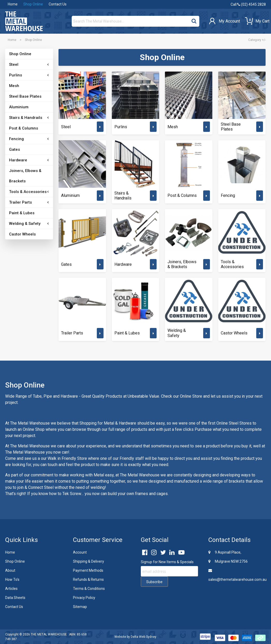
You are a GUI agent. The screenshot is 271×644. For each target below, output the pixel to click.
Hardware (18, 160)
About (10, 570)
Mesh (14, 86)
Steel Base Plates (25, 96)
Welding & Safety (25, 224)
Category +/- (257, 40)
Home (13, 4)
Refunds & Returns (88, 579)
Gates (14, 149)
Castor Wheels (22, 234)
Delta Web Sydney (144, 637)
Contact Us (58, 4)
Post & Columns (24, 128)
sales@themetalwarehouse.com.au (237, 575)
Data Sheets (15, 598)
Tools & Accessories (28, 192)
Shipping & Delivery (89, 561)
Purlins (16, 75)
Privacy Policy (84, 598)
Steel (14, 65)
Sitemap (80, 607)
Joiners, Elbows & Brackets (25, 176)
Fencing (16, 139)
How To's (12, 579)
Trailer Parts (20, 202)
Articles (11, 589)
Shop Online (33, 4)
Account (80, 552)
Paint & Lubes (22, 213)
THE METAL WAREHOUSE (49, 634)
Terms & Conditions (89, 589)
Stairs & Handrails (26, 118)
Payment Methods (88, 570)
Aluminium (19, 107)
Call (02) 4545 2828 (248, 4)
